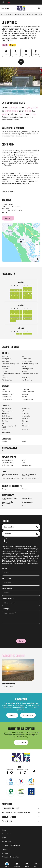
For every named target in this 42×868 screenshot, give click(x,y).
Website (7, 534)
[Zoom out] (37, 249)
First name (6, 579)
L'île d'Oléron (7, 804)
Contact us (5, 849)
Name (4, 569)
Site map (5, 853)
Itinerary (8, 218)
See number (9, 527)
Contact (12, 715)
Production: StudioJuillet (10, 857)
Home (3, 14)
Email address (8, 589)
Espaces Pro (7, 821)
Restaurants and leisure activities (16, 813)
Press (4, 838)
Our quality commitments (11, 845)
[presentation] (19, 631)
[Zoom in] (37, 245)
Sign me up (21, 742)
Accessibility (28, 715)
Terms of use (6, 834)
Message (5, 609)
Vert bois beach (9, 684)
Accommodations (9, 817)
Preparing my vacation (16, 14)
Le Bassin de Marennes (11, 808)
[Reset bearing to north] (37, 253)
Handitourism (6, 842)
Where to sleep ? (32, 14)
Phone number (8, 599)
